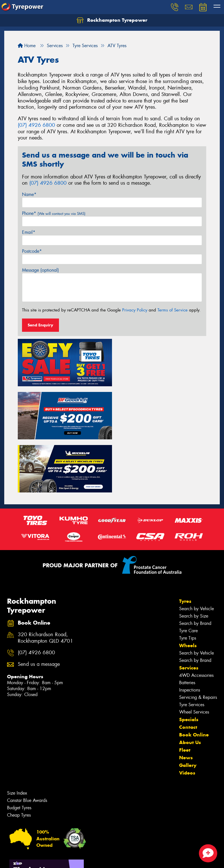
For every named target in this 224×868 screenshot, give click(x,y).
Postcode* (32, 251)
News (186, 702)
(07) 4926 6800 (36, 125)
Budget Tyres (19, 752)
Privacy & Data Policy (40, 859)
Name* (29, 194)
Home (27, 46)
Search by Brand (195, 568)
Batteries (187, 627)
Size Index (17, 738)
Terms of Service (173, 310)
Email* (29, 232)
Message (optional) (40, 270)
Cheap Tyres (19, 760)
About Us (190, 687)
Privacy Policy (135, 310)
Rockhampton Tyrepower (112, 20)
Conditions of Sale (75, 859)
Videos (187, 717)
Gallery (188, 710)
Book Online (194, 679)
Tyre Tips (188, 583)
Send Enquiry (40, 325)
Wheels (188, 590)
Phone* (54, 213)
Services (189, 612)
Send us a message (39, 609)
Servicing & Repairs (198, 642)
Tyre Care (188, 575)
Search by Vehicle (196, 553)
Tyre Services (192, 649)
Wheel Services (194, 657)
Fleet (185, 695)
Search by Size (194, 561)
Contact (188, 672)
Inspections (190, 635)
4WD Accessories (196, 620)
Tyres (185, 546)
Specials (189, 664)
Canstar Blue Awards (27, 745)
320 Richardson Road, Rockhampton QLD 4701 (45, 583)
